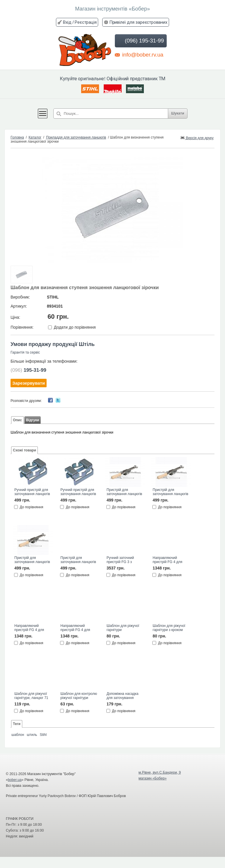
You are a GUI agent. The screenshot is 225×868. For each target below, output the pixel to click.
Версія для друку (197, 138)
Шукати (178, 113)
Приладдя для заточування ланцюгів (76, 137)
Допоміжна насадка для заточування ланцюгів (123, 696)
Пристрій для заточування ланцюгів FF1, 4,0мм (125, 492)
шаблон (18, 735)
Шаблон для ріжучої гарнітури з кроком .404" (169, 628)
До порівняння (31, 507)
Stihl (43, 735)
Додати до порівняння (75, 327)
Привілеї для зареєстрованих (138, 22)
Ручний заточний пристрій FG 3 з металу (120, 560)
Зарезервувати (29, 383)
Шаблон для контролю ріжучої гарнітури (79, 696)
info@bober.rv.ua (139, 54)
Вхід (67, 22)
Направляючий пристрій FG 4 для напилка (167, 560)
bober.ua (15, 780)
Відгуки (33, 420)
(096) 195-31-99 (140, 41)
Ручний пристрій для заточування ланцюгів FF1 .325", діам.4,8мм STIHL (78, 492)
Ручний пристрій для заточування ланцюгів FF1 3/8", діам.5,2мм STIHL (32, 492)
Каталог (35, 137)
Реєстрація (86, 22)
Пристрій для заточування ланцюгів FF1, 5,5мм (78, 560)
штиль (32, 735)
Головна (17, 137)
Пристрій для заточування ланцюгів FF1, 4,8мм (171, 492)
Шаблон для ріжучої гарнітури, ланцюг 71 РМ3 (31, 696)
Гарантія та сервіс (25, 352)
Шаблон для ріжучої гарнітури (123, 628)
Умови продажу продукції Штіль (53, 344)
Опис (17, 420)
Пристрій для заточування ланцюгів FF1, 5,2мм (32, 560)
